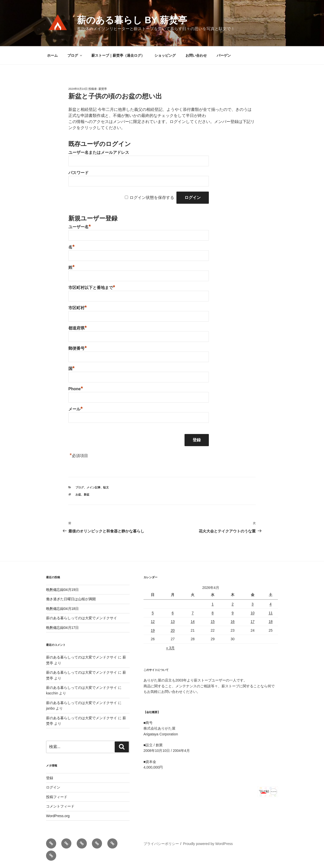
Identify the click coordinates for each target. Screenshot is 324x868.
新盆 (87, 494)
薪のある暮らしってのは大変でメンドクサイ (82, 618)
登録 (50, 778)
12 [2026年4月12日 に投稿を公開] (153, 622)
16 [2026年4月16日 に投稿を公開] (233, 622)
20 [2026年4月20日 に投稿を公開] (173, 630)
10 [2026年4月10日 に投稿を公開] (253, 613)
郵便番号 (78, 348)
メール (76, 409)
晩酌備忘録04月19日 (62, 590)
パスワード (78, 173)
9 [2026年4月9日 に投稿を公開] (233, 613)
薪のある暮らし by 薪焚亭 (132, 20)
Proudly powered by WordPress (208, 844)
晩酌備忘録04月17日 (62, 628)
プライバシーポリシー (161, 844)
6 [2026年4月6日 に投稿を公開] (173, 613)
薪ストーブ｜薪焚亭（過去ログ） (118, 55)
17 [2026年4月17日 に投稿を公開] (253, 622)
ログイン (53, 787)
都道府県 (78, 328)
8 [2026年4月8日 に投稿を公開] (213, 613)
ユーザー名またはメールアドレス (99, 152)
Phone (76, 389)
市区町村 (78, 308)
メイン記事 (94, 487)
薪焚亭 (103, 89)
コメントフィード (60, 806)
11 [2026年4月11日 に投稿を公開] (271, 613)
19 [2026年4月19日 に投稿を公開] (153, 630)
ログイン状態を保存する (152, 198)
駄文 (106, 487)
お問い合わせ (196, 55)
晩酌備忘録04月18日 (62, 609)
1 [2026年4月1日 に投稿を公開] (213, 604)
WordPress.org (58, 816)
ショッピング (165, 55)
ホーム (52, 55)
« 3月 (170, 648)
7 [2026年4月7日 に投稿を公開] (193, 613)
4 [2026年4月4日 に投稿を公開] (271, 604)
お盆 (78, 494)
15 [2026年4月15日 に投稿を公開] (213, 622)
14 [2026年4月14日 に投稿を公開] (193, 622)
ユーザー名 (80, 227)
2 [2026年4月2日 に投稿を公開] (233, 604)
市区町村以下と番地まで (92, 288)
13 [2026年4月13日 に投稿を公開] (173, 622)
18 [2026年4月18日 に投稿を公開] (271, 622)
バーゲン (224, 55)
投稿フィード (57, 797)
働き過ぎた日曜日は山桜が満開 (71, 599)
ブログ (75, 55)
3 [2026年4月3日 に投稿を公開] (253, 604)
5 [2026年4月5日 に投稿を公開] (153, 613)
